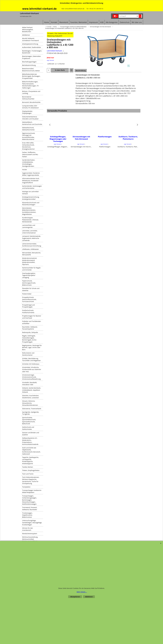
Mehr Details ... (82, 592)
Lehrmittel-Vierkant (54, 51)
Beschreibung (81, 71)
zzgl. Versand (50, 60)
